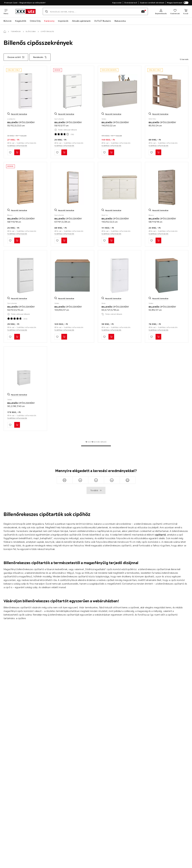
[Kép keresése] (143, 11)
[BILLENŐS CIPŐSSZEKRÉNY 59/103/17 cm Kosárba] (64, 152)
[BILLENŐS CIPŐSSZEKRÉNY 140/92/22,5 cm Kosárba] (111, 240)
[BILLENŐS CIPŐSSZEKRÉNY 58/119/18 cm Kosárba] (17, 240)
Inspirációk (63, 21)
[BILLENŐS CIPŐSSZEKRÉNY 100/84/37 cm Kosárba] (64, 337)
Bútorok (8, 21)
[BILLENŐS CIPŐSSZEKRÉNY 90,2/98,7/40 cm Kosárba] (17, 425)
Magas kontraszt (178, 3)
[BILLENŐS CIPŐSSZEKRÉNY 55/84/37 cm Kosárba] (158, 337)
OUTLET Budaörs (103, 21)
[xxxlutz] (25, 11)
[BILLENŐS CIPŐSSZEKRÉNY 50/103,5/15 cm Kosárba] (17, 337)
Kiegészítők (21, 21)
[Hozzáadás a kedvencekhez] (10, 152)
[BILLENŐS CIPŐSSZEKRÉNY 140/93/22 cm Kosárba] (111, 152)
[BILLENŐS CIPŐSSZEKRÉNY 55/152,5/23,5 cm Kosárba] (17, 152)
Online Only (35, 21)
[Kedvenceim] (175, 11)
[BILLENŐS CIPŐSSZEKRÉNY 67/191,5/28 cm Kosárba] (64, 240)
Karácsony (49, 21)
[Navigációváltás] (6, 11)
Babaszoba (120, 21)
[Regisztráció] (161, 11)
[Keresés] (46, 11)
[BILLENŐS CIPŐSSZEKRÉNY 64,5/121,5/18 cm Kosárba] (111, 337)
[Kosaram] (186, 11)
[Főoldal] (5, 32)
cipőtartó (160, 535)
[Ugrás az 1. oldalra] (96, 446)
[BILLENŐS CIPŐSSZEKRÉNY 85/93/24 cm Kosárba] (158, 152)
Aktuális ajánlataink (81, 21)
